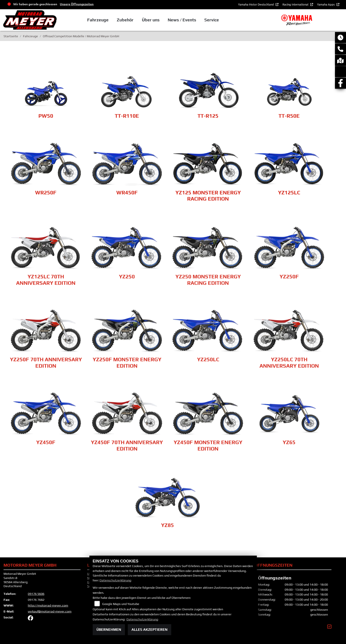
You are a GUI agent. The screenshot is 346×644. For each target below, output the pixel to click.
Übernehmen (109, 630)
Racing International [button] (296, 4)
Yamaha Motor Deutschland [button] (256, 4)
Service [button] (216, 21)
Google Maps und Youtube (121, 604)
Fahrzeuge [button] (103, 21)
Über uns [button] (156, 21)
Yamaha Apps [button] (326, 4)
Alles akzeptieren (149, 630)
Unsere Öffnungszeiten (77, 4)
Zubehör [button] (130, 21)
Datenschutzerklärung (115, 580)
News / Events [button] (187, 21)
